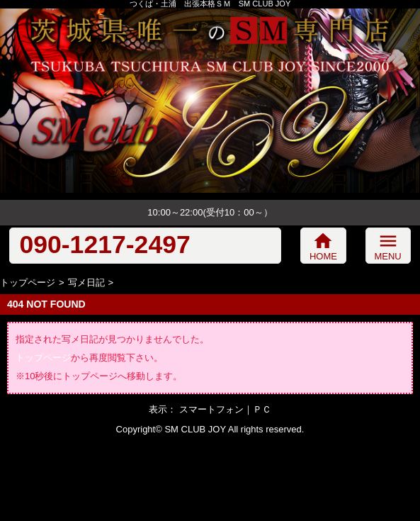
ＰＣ (262, 409)
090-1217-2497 (104, 245)
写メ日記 (86, 282)
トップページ (28, 282)
